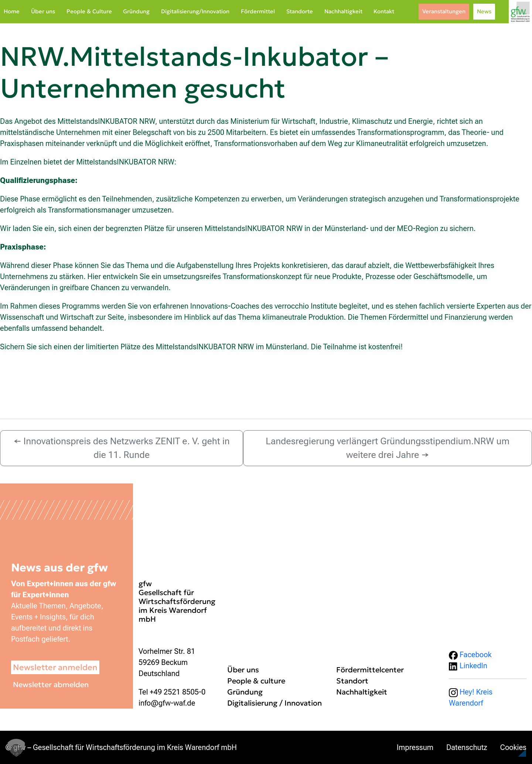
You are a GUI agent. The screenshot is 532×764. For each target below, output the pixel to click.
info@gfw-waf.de (167, 703)
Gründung (136, 11)
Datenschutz (467, 747)
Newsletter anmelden (55, 667)
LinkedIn (468, 666)
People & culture (256, 681)
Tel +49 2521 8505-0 (172, 692)
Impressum (415, 747)
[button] (508, 743)
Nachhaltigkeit (343, 11)
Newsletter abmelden (51, 685)
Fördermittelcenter (370, 670)
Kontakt (384, 11)
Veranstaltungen (444, 11)
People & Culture (89, 11)
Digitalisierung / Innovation (274, 703)
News (484, 11)
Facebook (470, 655)
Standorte (300, 11)
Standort (352, 681)
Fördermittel (258, 11)
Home (12, 11)
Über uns (43, 11)
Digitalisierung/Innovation (195, 11)
